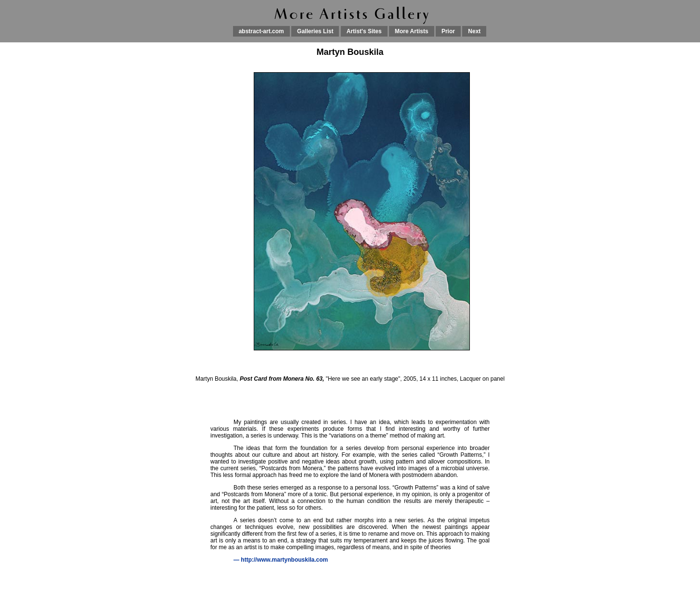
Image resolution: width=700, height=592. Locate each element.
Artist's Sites (364, 31)
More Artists (412, 31)
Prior (448, 31)
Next (474, 31)
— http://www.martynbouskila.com (281, 560)
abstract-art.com (261, 31)
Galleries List (315, 31)
